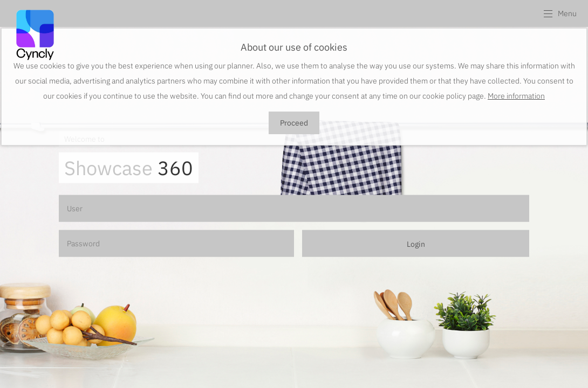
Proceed (294, 123)
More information (516, 96)
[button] (560, 13)
